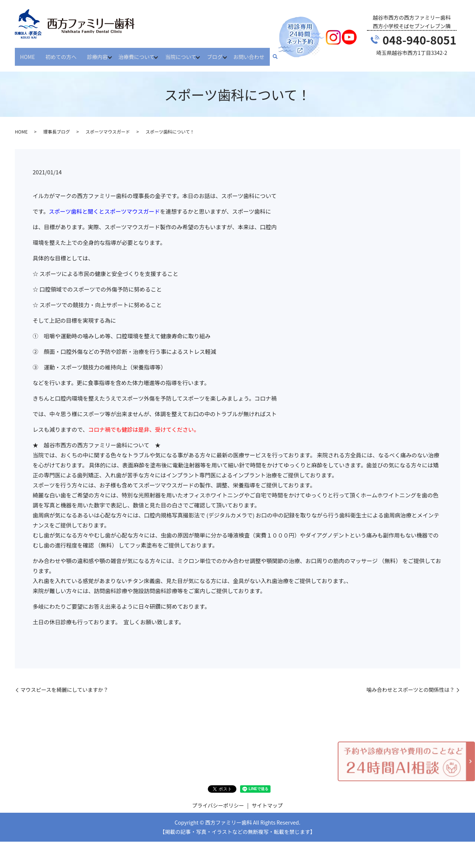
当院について (186, 53)
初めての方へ (61, 53)
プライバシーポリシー (218, 799)
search (284, 54)
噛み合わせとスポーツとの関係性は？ (410, 683)
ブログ (222, 53)
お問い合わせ (258, 53)
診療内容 (97, 53)
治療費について (139, 53)
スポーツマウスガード (108, 125)
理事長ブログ (56, 125)
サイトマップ (267, 799)
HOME (27, 53)
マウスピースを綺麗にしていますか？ (64, 683)
